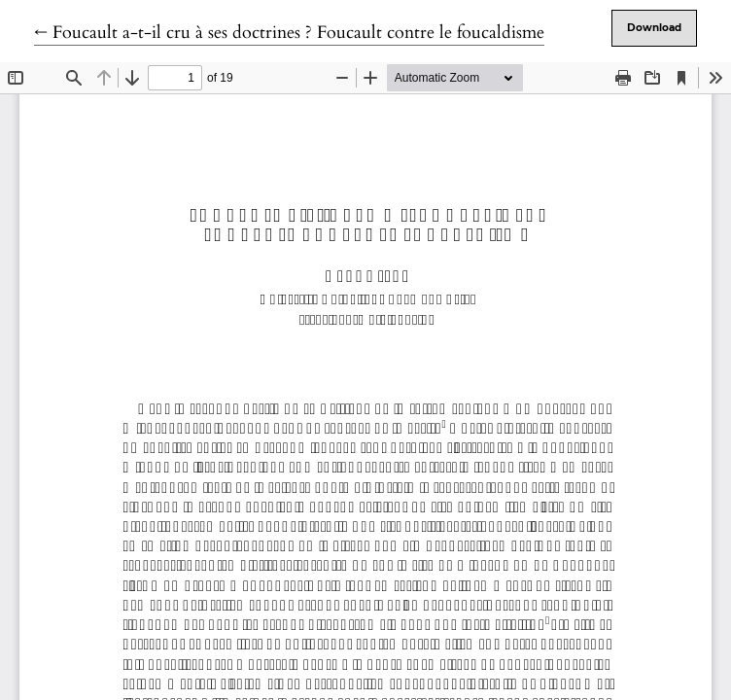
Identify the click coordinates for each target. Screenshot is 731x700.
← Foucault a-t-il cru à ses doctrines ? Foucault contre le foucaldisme (289, 33)
